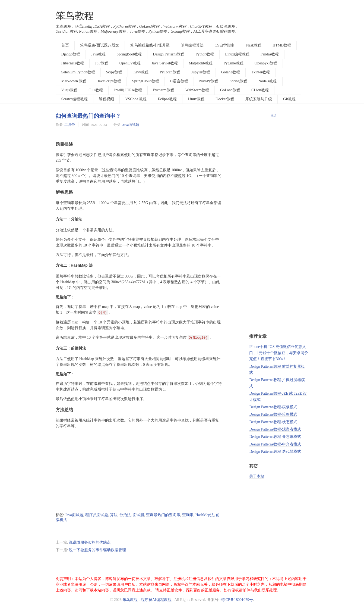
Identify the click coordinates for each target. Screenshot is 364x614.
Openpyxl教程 (266, 63)
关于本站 (257, 476)
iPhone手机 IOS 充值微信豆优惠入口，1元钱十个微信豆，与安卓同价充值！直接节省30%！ (279, 353)
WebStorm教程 (197, 90)
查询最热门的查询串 (163, 515)
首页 (65, 45)
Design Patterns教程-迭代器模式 (275, 452)
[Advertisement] (139, 471)
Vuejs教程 (69, 90)
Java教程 (98, 54)
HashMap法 (205, 515)
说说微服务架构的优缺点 (90, 542)
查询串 (188, 515)
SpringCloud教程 (146, 81)
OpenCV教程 (130, 63)
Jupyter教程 (201, 72)
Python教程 (205, 54)
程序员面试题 (97, 515)
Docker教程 (225, 99)
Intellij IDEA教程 (128, 90)
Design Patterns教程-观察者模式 (275, 429)
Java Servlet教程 (165, 63)
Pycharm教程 (164, 90)
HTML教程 (282, 45)
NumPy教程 (209, 81)
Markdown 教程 (74, 81)
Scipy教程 (114, 72)
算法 (114, 515)
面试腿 (138, 515)
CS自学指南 (225, 45)
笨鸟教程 (75, 16)
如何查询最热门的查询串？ (88, 116)
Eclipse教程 (167, 99)
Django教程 (71, 54)
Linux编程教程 (237, 54)
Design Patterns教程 (169, 54)
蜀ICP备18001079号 (237, 600)
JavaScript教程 (109, 81)
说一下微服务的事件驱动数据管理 (97, 550)
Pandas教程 (270, 54)
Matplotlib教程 (201, 63)
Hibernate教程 (73, 63)
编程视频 (106, 99)
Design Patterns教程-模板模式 (273, 407)
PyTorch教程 (170, 72)
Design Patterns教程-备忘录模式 (275, 437)
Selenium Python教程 (78, 72)
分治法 (125, 515)
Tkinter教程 (260, 72)
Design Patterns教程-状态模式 (273, 422)
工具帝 (70, 125)
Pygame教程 (234, 63)
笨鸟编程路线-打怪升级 (150, 45)
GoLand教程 (230, 90)
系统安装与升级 (259, 99)
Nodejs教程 (268, 81)
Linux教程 (196, 99)
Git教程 (289, 99)
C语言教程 (179, 81)
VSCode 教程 (136, 99)
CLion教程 (260, 90)
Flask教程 (254, 45)
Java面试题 (131, 125)
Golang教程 (231, 72)
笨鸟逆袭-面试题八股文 (100, 45)
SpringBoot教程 (129, 54)
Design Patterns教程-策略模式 (273, 414)
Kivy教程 (141, 72)
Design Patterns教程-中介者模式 (275, 444)
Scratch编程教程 (75, 99)
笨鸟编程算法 (192, 45)
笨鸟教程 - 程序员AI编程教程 (147, 600)
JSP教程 (102, 63)
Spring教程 (238, 81)
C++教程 (96, 90)
